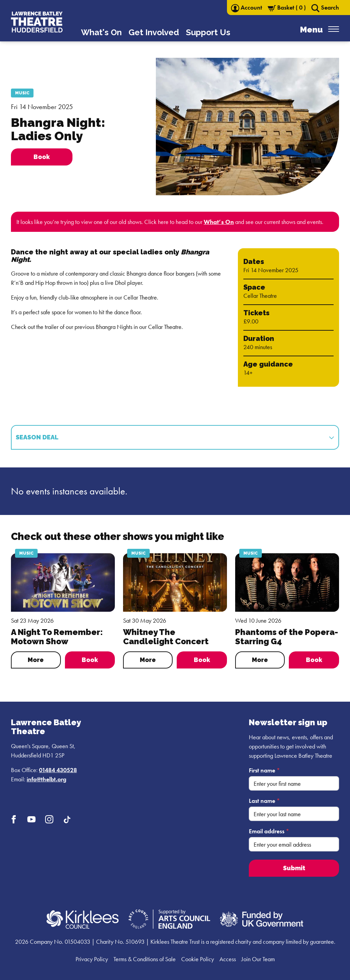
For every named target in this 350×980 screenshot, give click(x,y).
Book (90, 660)
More (36, 660)
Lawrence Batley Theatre (46, 727)
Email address (269, 831)
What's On (101, 32)
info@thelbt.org (46, 779)
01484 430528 (58, 770)
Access (228, 959)
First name (264, 770)
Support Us (208, 32)
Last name (264, 801)
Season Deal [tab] (175, 437)
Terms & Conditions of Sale (145, 959)
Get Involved (154, 32)
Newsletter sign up (288, 722)
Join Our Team (258, 959)
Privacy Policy (92, 959)
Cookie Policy (198, 959)
